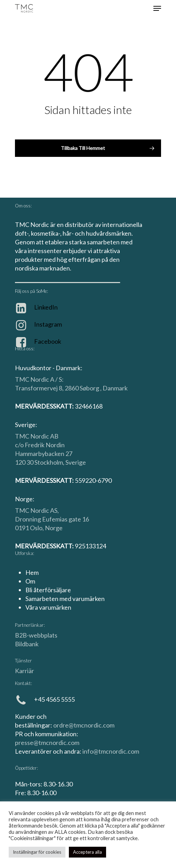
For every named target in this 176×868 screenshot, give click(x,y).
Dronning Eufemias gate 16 (52, 519)
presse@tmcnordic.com (47, 743)
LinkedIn (46, 307)
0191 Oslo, (30, 528)
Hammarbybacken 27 (44, 454)
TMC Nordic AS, (37, 510)
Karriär (25, 671)
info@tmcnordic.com (111, 751)
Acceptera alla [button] (87, 852)
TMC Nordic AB (37, 436)
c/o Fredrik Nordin (40, 445)
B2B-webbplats (36, 635)
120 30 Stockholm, (40, 462)
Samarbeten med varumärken (65, 599)
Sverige (76, 462)
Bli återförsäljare (48, 590)
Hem (32, 572)
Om (30, 581)
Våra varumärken (48, 607)
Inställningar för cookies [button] (37, 852)
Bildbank (27, 644)
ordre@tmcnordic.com (84, 725)
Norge (54, 528)
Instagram (48, 324)
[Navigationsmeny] (157, 8)
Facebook (48, 341)
